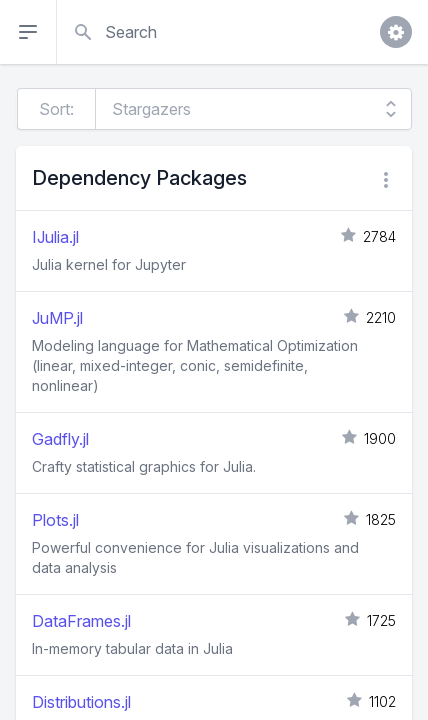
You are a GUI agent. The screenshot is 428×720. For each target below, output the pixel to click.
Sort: (56, 109)
